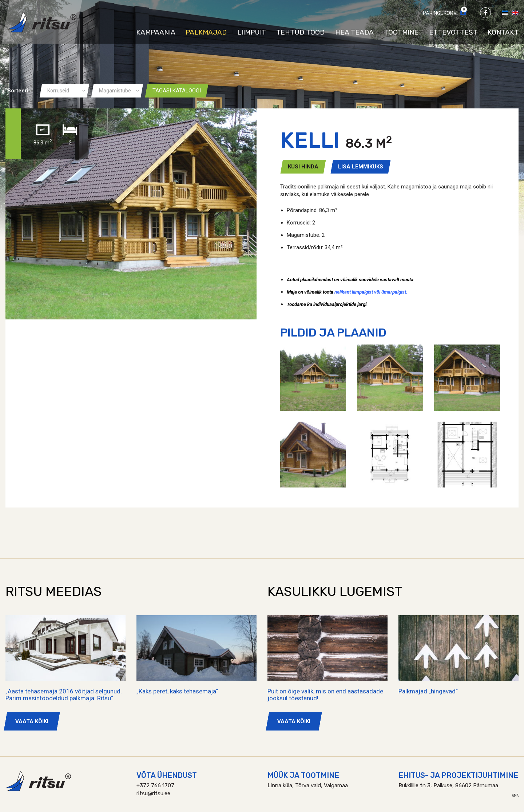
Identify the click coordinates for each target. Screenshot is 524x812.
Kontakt (503, 32)
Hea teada (354, 32)
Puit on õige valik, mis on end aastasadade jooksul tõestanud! (325, 695)
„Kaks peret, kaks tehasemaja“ (177, 691)
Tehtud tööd (300, 32)
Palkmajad (206, 32)
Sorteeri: (19, 91)
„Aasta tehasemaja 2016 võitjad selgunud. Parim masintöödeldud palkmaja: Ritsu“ (64, 695)
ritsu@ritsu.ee (153, 793)
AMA (515, 796)
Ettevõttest (453, 32)
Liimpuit (252, 32)
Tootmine (401, 32)
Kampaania (156, 32)
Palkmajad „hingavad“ (428, 691)
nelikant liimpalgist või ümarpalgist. (371, 292)
